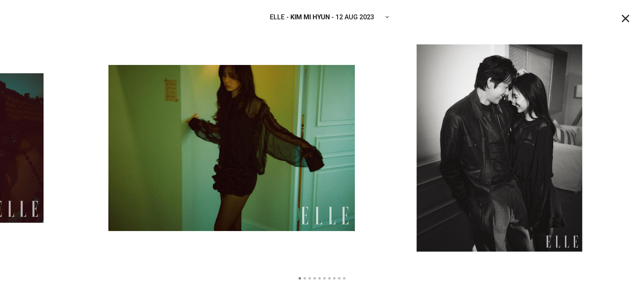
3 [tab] (310, 278)
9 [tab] (339, 278)
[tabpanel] (322, 148)
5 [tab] (320, 278)
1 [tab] (300, 278)
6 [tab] (324, 278)
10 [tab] (344, 278)
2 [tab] (305, 278)
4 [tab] (315, 278)
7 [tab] (329, 278)
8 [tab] (334, 278)
